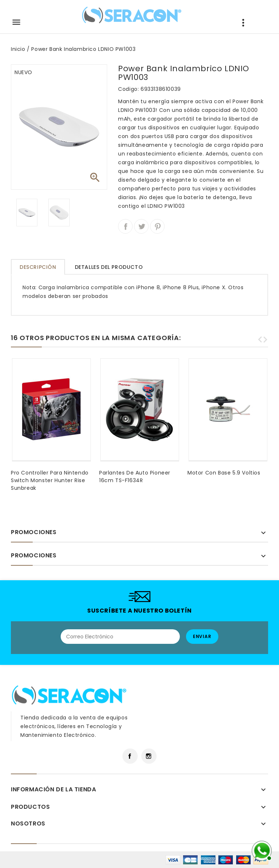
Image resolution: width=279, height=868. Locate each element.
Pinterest (157, 226)
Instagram (149, 756)
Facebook (130, 756)
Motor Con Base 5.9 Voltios (224, 473)
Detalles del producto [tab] (109, 267)
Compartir (125, 226)
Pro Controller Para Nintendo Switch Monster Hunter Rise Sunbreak (50, 480)
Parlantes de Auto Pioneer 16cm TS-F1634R (135, 477)
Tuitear (141, 226)
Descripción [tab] (38, 267)
